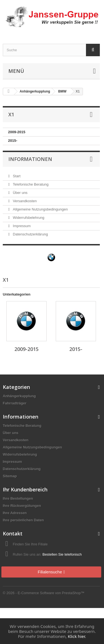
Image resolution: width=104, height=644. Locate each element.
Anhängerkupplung (19, 396)
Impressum (21, 226)
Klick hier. (77, 636)
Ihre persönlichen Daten (23, 520)
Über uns (20, 193)
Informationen (30, 159)
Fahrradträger (15, 403)
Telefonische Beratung (30, 184)
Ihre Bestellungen (18, 498)
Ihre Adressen (15, 513)
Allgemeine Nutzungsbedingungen (40, 209)
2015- (13, 141)
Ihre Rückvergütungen (22, 506)
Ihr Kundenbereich (25, 489)
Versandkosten (24, 201)
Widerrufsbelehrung (28, 218)
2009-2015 (17, 132)
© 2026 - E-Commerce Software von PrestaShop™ (44, 593)
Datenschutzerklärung (30, 234)
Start (16, 176)
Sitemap (10, 476)
